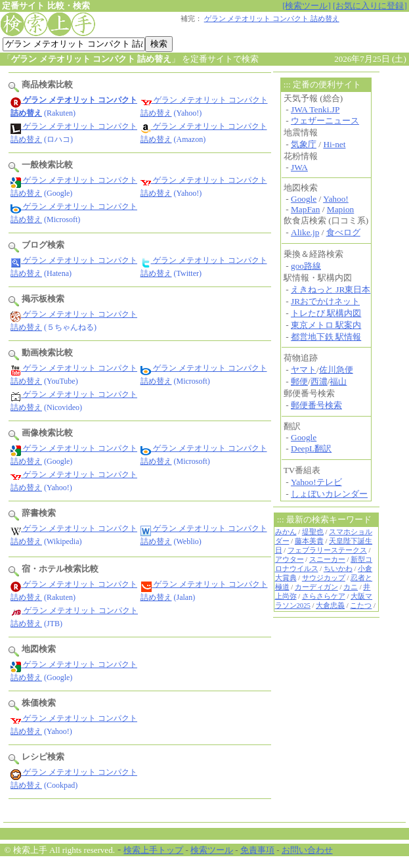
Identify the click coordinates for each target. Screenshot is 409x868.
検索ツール (212, 850)
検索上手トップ (153, 850)
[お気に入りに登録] (370, 6)
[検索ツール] (307, 6)
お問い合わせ (307, 850)
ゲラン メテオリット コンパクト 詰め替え (272, 19)
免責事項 (257, 850)
